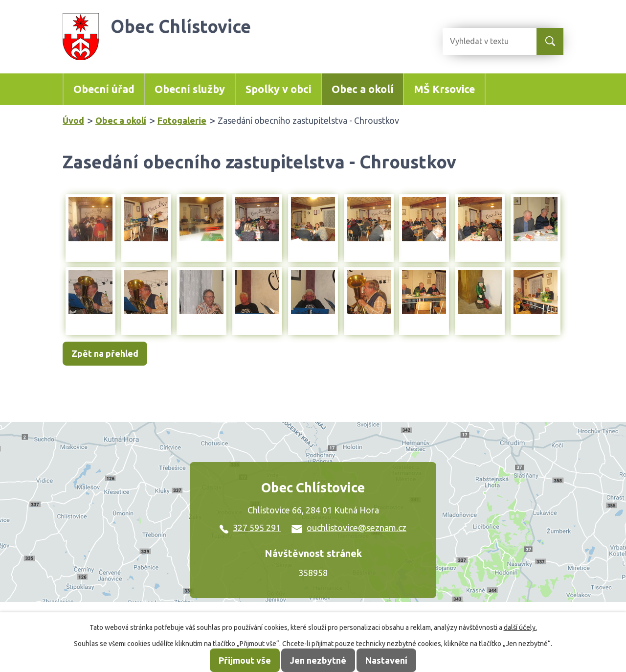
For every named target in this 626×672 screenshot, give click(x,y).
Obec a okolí (363, 89)
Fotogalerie (182, 120)
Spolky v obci (278, 89)
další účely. (520, 627)
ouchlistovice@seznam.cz (349, 528)
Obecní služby (190, 89)
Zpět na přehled (105, 353)
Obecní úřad (104, 89)
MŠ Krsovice (444, 89)
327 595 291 (250, 528)
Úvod (73, 120)
